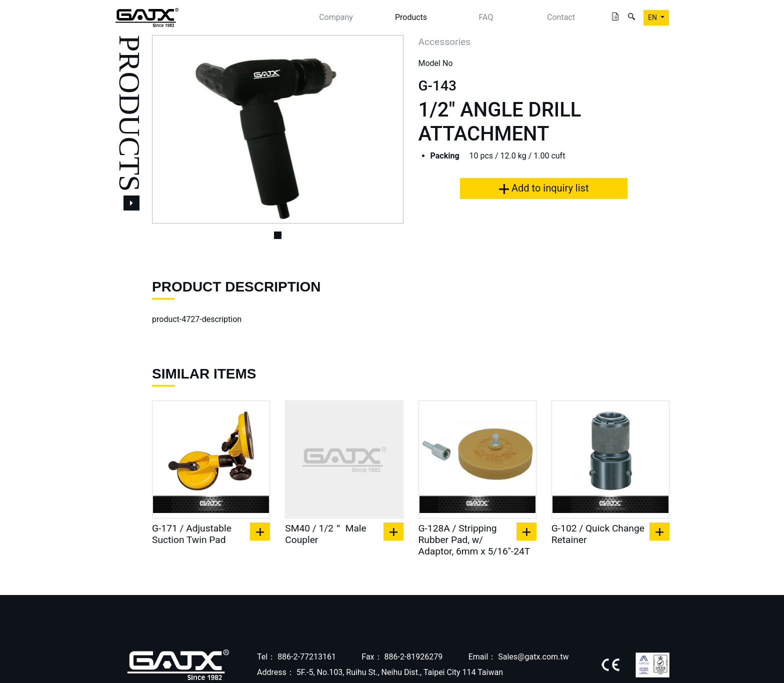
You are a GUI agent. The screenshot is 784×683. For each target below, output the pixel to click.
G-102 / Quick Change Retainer (598, 534)
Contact (561, 17)
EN (653, 17)
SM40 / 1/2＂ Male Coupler (325, 534)
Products (411, 17)
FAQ (486, 17)
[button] (171, 129)
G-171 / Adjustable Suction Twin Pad (192, 534)
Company (336, 17)
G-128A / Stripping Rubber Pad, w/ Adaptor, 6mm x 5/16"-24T (474, 540)
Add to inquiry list (544, 188)
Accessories (445, 42)
